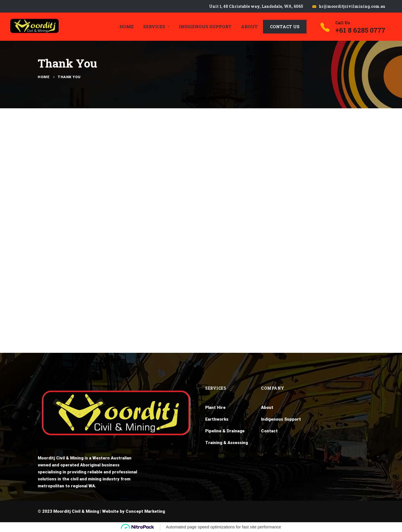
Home (44, 77)
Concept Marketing (145, 511)
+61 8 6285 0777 (360, 30)
